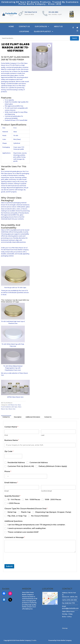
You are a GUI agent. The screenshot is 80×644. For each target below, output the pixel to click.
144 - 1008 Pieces (33, 500)
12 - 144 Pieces (14, 500)
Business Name (12, 440)
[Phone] (26, 476)
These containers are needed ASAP (23, 532)
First (6, 435)
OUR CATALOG (42, 26)
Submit (9, 566)
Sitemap (65, 628)
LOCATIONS (24, 31)
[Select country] (7, 476)
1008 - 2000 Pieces (53, 500)
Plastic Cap (26, 512)
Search (74, 38)
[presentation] (20, 563)
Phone (8, 471)
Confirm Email (46, 491)
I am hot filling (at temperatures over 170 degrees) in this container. (37, 525)
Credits (34, 640)
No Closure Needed (40, 516)
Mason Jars (12, 409)
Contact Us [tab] (6, 417)
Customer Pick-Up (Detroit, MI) (21, 466)
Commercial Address (39, 463)
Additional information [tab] (33, 417)
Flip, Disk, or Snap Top (17, 516)
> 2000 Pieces (14, 503)
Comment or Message (15, 537)
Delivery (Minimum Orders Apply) (53, 466)
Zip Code (9, 451)
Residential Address (16, 463)
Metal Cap (12, 512)
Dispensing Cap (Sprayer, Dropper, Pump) (53, 512)
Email (7, 491)
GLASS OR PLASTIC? (43, 31)
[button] (49, 46)
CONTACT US (24, 26)
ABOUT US (58, 26)
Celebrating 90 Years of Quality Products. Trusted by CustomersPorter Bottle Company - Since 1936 (40, 3)
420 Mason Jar (12, 405)
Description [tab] (18, 417)
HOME (11, 26)
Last (43, 435)
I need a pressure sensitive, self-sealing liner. (27, 528)
